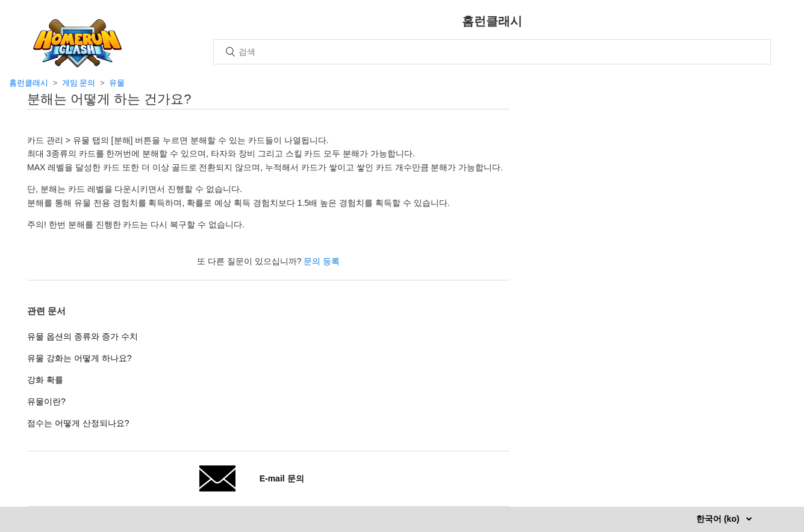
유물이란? (46, 401)
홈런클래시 (29, 83)
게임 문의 (79, 83)
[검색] (492, 52)
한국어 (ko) (719, 519)
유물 (117, 83)
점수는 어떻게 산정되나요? (78, 423)
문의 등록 (322, 261)
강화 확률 (45, 380)
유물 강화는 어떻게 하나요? (79, 358)
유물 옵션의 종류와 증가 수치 (83, 336)
